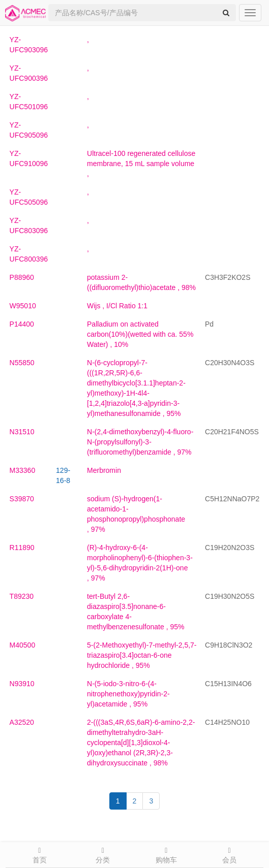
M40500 (23, 645)
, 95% (142, 655)
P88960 (22, 277)
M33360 (23, 470)
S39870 (22, 499)
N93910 (22, 684)
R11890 (22, 548)
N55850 (22, 363)
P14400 (22, 324)
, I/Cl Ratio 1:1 (117, 306)
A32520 (22, 722)
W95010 (23, 306)
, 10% (140, 334)
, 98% (141, 743)
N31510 (22, 432)
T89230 (22, 596)
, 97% (140, 442)
